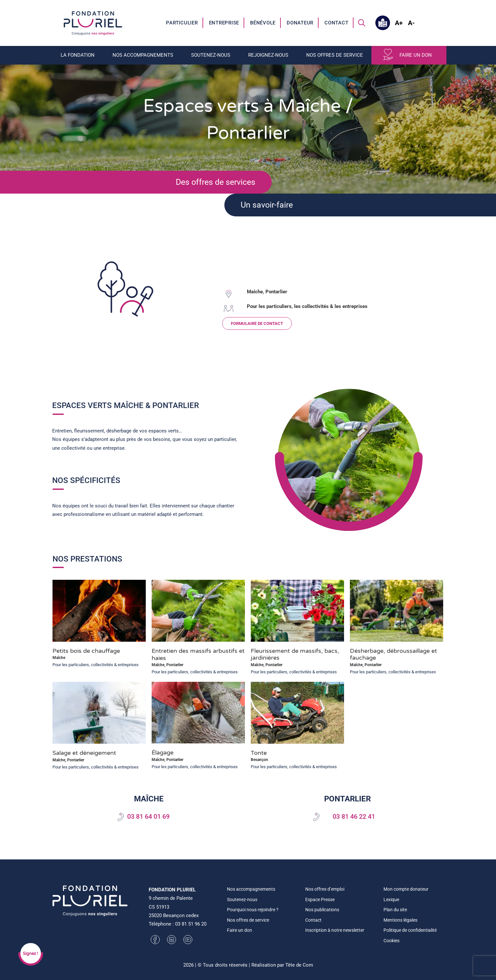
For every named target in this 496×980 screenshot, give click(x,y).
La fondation (78, 55)
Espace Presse (320, 900)
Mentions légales (400, 920)
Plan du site (395, 910)
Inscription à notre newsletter (335, 930)
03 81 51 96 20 (191, 924)
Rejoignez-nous (268, 55)
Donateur (300, 23)
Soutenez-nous (211, 55)
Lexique (391, 900)
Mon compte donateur (406, 889)
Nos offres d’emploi (325, 889)
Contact (336, 23)
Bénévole (263, 23)
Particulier (182, 23)
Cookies (391, 941)
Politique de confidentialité (410, 930)
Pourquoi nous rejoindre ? (253, 910)
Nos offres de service (335, 55)
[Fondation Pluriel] (93, 23)
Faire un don (416, 55)
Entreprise (224, 23)
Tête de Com (299, 965)
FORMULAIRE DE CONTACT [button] (265, 323)
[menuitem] (182, 23)
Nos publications (322, 910)
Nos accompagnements (143, 55)
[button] (362, 23)
